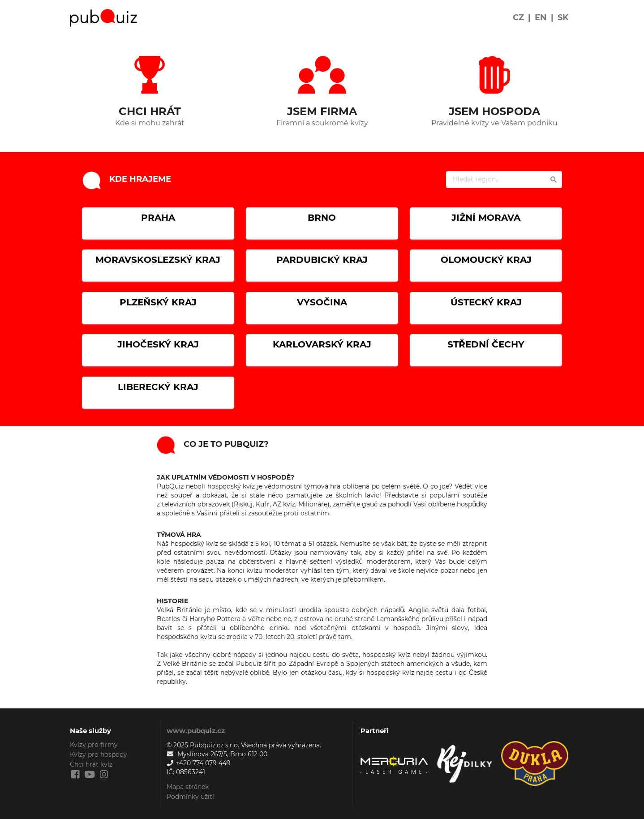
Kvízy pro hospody (99, 755)
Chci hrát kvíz (91, 764)
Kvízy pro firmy (94, 745)
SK (563, 17)
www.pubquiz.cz (196, 731)
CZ (518, 17)
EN (541, 17)
